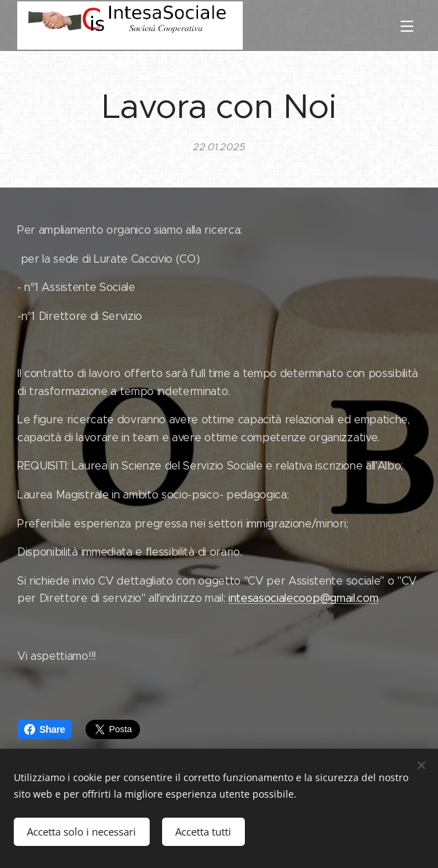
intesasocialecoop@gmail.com (303, 598)
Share (44, 729)
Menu (407, 26)
